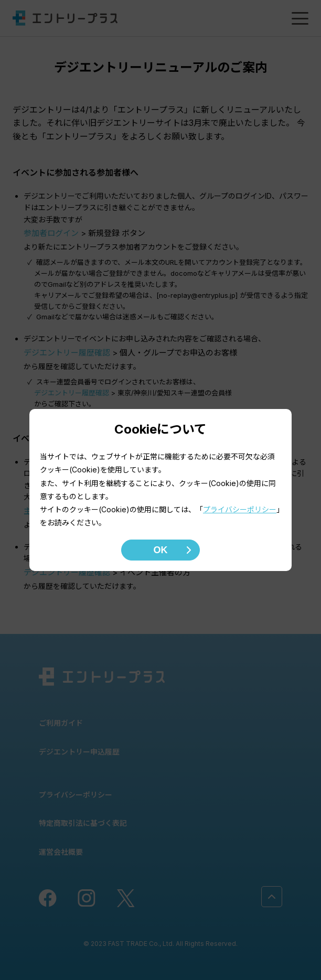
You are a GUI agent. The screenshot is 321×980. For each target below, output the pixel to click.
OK (161, 550)
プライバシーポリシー (240, 509)
